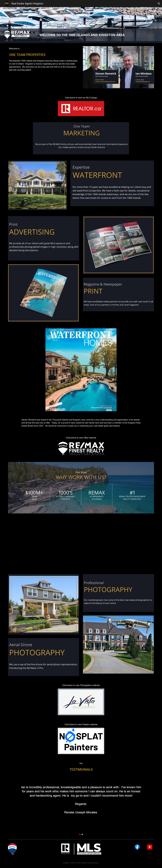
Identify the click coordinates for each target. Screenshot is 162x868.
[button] (159, 4)
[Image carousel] (81, 804)
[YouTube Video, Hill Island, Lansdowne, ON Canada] (81, 544)
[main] (44, 59)
